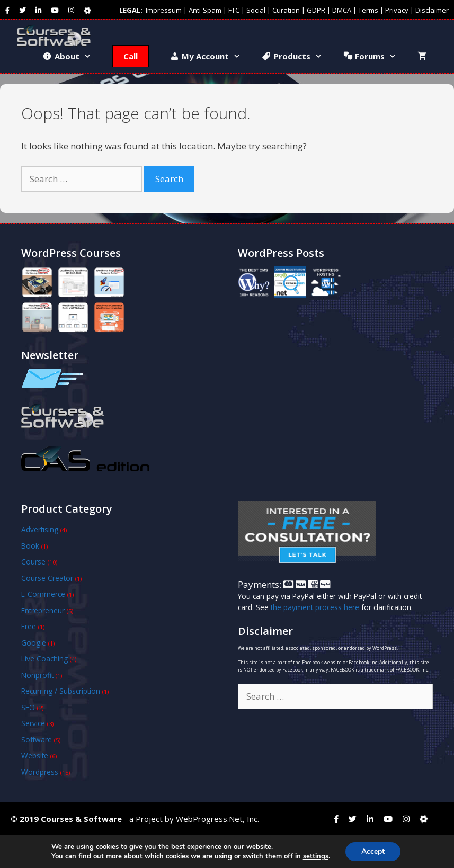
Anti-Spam (205, 10)
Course (33, 562)
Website (35, 755)
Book (30, 546)
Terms (368, 10)
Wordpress (40, 772)
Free (29, 626)
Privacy (397, 10)
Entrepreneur (43, 610)
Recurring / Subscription (61, 691)
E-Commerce (43, 594)
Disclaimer (432, 10)
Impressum (164, 10)
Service (33, 723)
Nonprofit (37, 675)
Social (256, 10)
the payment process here (315, 607)
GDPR (316, 10)
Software (37, 740)
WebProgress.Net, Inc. (217, 819)
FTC (234, 10)
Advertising (40, 529)
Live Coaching (44, 659)
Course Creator (47, 578)
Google (34, 643)
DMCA (342, 10)
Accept (373, 851)
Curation (286, 10)
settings (316, 856)
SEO (28, 707)
